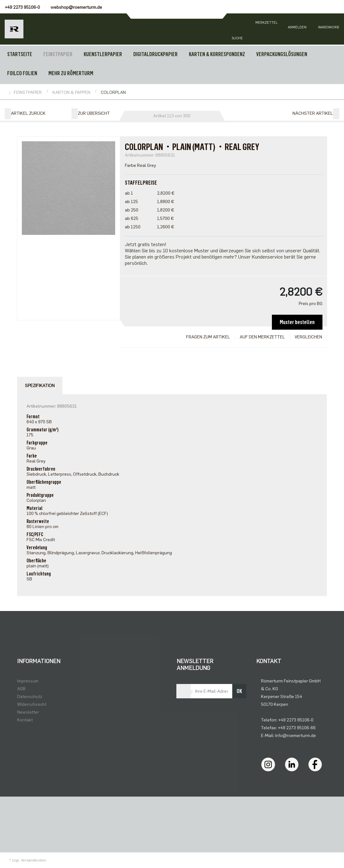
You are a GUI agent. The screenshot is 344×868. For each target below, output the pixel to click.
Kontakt (25, 720)
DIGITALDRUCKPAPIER (155, 54)
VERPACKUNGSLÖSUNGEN (282, 54)
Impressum (28, 681)
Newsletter (28, 712)
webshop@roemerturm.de (76, 7)
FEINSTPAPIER (58, 54)
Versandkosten (34, 860)
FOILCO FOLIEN (22, 73)
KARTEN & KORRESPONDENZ (217, 54)
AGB (21, 689)
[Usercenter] (297, 29)
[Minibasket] (328, 29)
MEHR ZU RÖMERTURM (71, 73)
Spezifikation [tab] (40, 386)
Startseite (20, 54)
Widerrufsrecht (32, 704)
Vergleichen (308, 337)
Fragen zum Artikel (208, 337)
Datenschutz (30, 697)
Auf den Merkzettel (262, 337)
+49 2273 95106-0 (22, 7)
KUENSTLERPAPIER (103, 54)
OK (239, 691)
